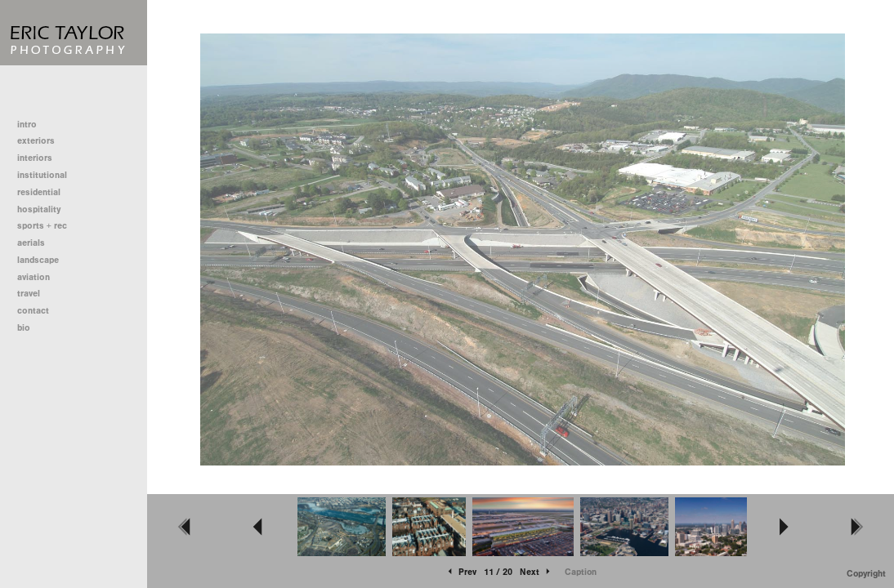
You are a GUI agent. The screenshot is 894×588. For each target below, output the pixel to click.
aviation (34, 277)
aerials (31, 243)
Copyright (866, 574)
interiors (35, 158)
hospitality (39, 209)
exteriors (36, 141)
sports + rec (42, 226)
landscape (38, 260)
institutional (48, 175)
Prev (461, 572)
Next (536, 572)
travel (29, 294)
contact (33, 311)
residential (45, 192)
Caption (581, 572)
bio (24, 328)
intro (27, 125)
